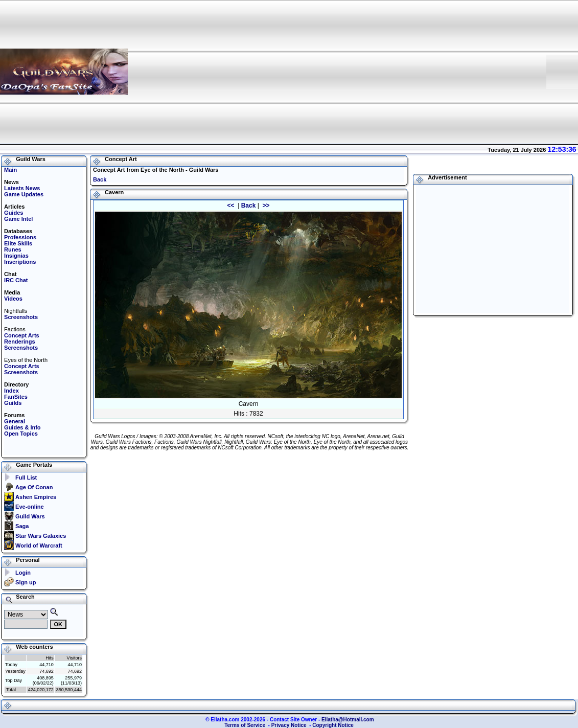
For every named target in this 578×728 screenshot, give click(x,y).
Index (11, 391)
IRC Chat (16, 280)
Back (100, 179)
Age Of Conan (34, 487)
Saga (22, 526)
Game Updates (24, 194)
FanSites (16, 397)
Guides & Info (22, 427)
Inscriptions (20, 262)
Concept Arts (22, 335)
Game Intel (18, 219)
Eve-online (30, 507)
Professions (20, 237)
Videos (13, 299)
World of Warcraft (39, 545)
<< (231, 206)
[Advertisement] (403, 72)
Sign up (26, 582)
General (15, 421)
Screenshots (21, 317)
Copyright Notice (333, 725)
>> (265, 206)
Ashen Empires (36, 497)
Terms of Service (245, 725)
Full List (26, 477)
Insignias (16, 256)
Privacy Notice (289, 725)
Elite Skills (18, 243)
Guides (14, 213)
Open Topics (21, 434)
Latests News (22, 188)
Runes (13, 249)
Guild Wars (30, 516)
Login (23, 573)
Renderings (20, 342)
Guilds (13, 403)
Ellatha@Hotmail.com (348, 720)
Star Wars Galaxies (41, 536)
